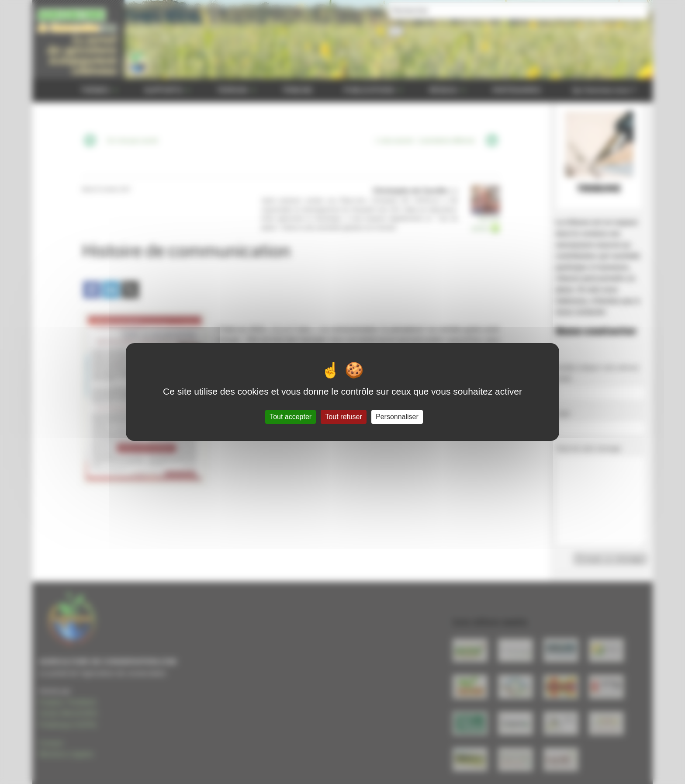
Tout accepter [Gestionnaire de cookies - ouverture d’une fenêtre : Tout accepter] (291, 417)
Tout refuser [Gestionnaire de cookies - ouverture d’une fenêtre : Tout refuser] (343, 417)
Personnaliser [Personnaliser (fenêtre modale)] (397, 417)
